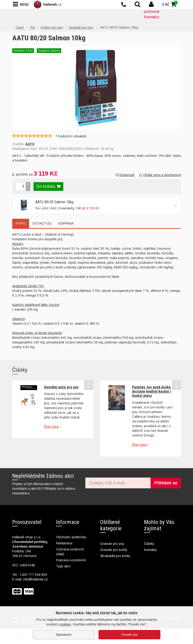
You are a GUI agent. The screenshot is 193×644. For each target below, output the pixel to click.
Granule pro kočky (114, 550)
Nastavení (64, 635)
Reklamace (64, 543)
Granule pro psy (112, 544)
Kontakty (152, 17)
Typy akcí (63, 566)
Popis (21, 223)
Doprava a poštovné (71, 560)
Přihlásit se (166, 483)
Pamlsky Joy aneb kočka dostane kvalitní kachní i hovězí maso (151, 392)
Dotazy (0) (42, 223)
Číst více (52, 427)
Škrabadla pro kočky (115, 556)
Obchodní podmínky (71, 537)
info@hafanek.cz (36, 579)
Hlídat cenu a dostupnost (160, 175)
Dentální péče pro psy (61, 387)
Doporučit (125, 175)
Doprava (66, 223)
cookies (65, 624)
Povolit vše (129, 635)
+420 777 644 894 (33, 575)
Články (149, 544)
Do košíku (48, 186)
